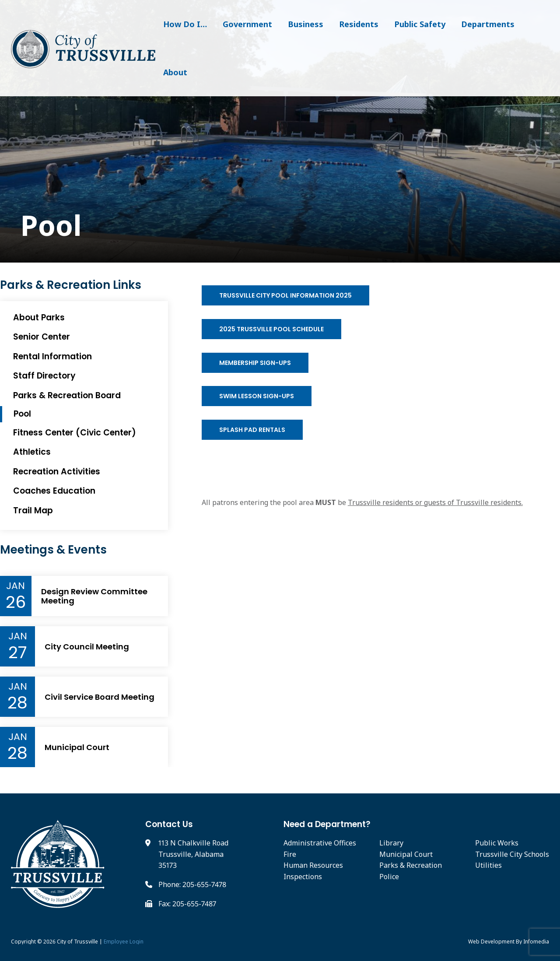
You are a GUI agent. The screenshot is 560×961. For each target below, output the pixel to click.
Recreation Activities (57, 472)
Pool (47, 226)
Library (391, 843)
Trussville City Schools (512, 854)
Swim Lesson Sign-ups (257, 396)
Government (247, 24)
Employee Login (124, 942)
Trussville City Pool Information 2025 (285, 295)
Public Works (497, 843)
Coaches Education (54, 491)
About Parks (39, 317)
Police (389, 877)
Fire (290, 854)
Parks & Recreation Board (67, 395)
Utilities (488, 865)
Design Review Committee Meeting (94, 596)
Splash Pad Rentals (252, 430)
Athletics (32, 452)
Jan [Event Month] (16, 586)
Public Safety (420, 24)
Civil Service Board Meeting (100, 697)
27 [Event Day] (17, 652)
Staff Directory (44, 376)
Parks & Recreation (411, 865)
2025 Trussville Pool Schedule (271, 329)
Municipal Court (77, 747)
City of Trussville (77, 942)
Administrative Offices (320, 843)
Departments (488, 24)
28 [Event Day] (17, 703)
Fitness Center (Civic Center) (75, 433)
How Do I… (185, 24)
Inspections (303, 877)
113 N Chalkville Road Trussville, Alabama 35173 (193, 854)
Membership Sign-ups (255, 363)
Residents (359, 24)
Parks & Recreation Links (71, 285)
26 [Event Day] (16, 602)
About (175, 72)
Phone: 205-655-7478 (192, 884)
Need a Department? (327, 824)
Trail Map (33, 510)
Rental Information (52, 356)
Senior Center (42, 337)
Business (306, 24)
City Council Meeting (87, 647)
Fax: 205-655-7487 (187, 904)
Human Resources (313, 865)
